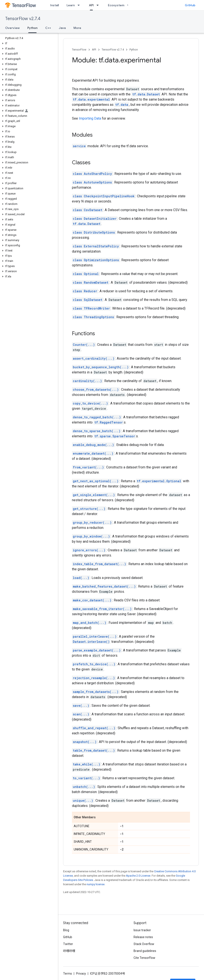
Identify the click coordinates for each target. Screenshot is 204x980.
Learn (71, 5)
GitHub (190, 5)
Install (55, 5)
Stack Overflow (144, 944)
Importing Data (90, 118)
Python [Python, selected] (32, 28)
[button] (28, 43)
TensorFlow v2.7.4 (23, 19)
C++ (48, 28)
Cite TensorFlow (144, 958)
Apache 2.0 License (138, 876)
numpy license (96, 884)
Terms (68, 974)
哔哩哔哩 (69, 951)
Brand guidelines (145, 951)
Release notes (143, 937)
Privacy (81, 974)
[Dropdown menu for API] (99, 5)
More (77, 28)
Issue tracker (142, 930)
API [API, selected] (91, 5)
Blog (66, 930)
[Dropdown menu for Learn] (80, 5)
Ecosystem (116, 5)
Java (62, 28)
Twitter (68, 944)
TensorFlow (79, 50)
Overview (12, 28)
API (94, 50)
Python (134, 50)
